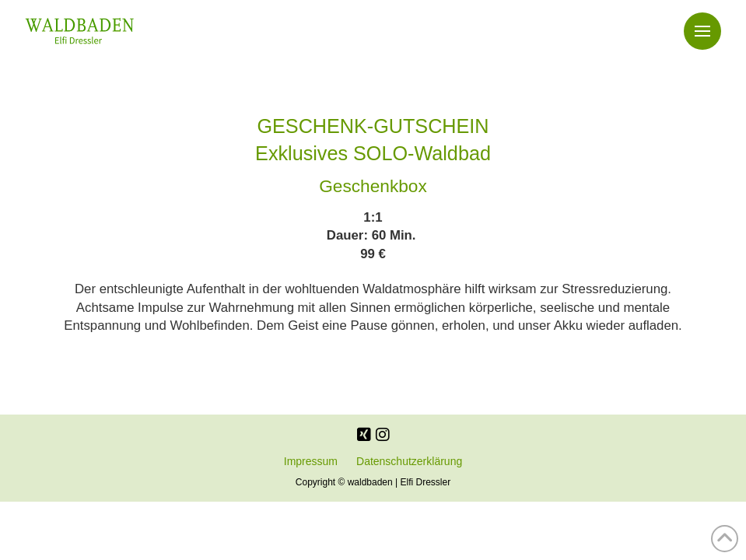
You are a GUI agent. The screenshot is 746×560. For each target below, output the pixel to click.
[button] (702, 31)
